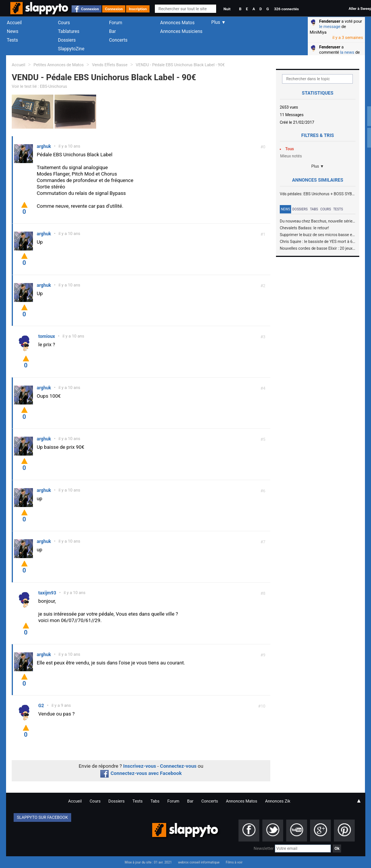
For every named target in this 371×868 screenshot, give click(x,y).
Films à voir (234, 862)
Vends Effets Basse (110, 65)
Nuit (227, 9)
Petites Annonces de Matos (58, 65)
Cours (64, 23)
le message (330, 27)
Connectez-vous (178, 766)
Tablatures (69, 31)
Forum (116, 23)
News (12, 31)
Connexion (90, 9)
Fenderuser (330, 21)
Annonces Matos (177, 23)
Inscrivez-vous (140, 766)
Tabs (314, 209)
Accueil (14, 23)
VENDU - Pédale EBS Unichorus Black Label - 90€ (180, 65)
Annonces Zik (278, 801)
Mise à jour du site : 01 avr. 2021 (148, 862)
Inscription (138, 9)
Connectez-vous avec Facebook (141, 773)
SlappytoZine (71, 49)
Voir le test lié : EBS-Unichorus (39, 86)
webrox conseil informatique (199, 862)
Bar (112, 31)
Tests (12, 40)
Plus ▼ (318, 166)
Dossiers (67, 40)
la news (347, 52)
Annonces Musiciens (181, 31)
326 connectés (286, 9)
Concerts (118, 40)
